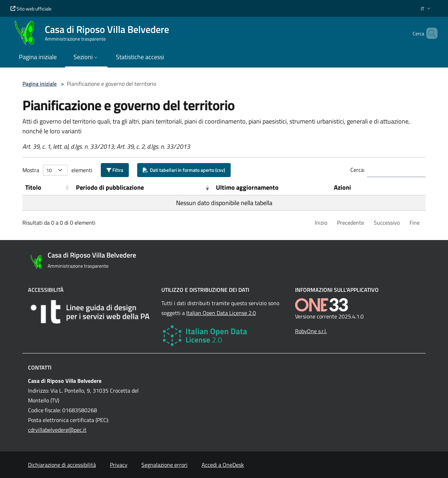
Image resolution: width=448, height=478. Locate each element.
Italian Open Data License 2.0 (221, 313)
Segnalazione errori (164, 465)
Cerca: (358, 170)
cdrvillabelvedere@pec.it (57, 430)
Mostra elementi (57, 170)
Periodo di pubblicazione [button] (110, 187)
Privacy (119, 465)
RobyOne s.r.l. (311, 331)
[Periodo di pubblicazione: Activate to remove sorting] (143, 188)
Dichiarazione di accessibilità (62, 465)
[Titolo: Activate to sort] (48, 188)
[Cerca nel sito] (429, 33)
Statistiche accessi (140, 57)
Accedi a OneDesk (223, 465)
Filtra (115, 170)
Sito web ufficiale (31, 9)
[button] (426, 9)
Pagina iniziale (40, 84)
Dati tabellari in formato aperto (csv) (184, 170)
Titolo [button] (33, 187)
